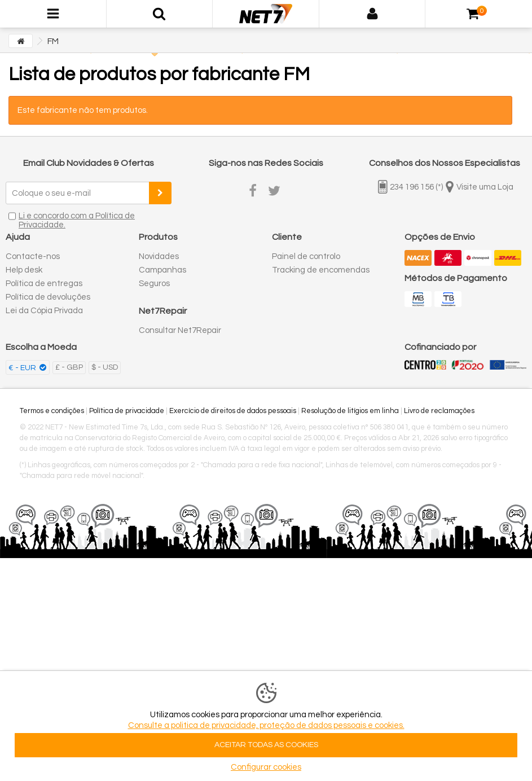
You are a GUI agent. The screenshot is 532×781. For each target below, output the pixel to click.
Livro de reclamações (439, 411)
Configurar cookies (266, 767)
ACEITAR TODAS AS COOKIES (266, 745)
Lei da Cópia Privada (44, 311)
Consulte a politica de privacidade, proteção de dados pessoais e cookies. (266, 725)
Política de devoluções (48, 297)
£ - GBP (69, 367)
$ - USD (105, 367)
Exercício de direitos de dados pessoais (233, 411)
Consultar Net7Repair (180, 330)
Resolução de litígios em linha (350, 411)
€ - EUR (23, 368)
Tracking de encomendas (321, 270)
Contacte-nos (33, 256)
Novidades (159, 256)
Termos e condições (52, 411)
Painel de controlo (306, 256)
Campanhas (162, 270)
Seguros (154, 284)
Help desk (24, 270)
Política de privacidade (127, 411)
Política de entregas (44, 284)
